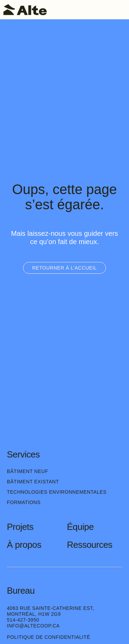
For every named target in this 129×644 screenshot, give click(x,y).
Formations (24, 502)
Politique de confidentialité (49, 637)
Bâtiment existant (33, 482)
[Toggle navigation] (120, 10)
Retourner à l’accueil (64, 268)
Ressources (90, 545)
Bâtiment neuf (28, 471)
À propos (24, 545)
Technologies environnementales (57, 492)
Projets (20, 527)
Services (23, 454)
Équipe (80, 527)
